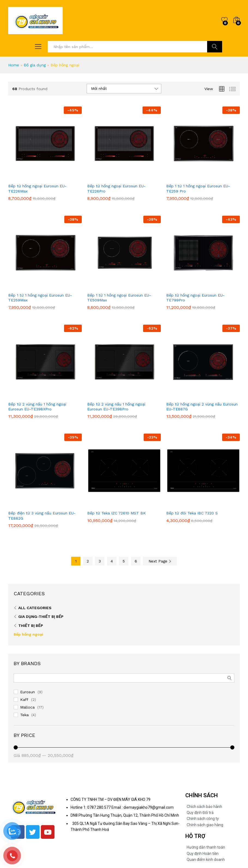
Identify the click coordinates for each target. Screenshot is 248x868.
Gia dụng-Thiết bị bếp (41, 617)
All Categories (35, 608)
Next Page (160, 561)
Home (14, 65)
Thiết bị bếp (31, 626)
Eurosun (28, 692)
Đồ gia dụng (35, 65)
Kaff (24, 700)
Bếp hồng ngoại (28, 634)
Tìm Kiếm (215, 47)
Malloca (27, 707)
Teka (24, 715)
